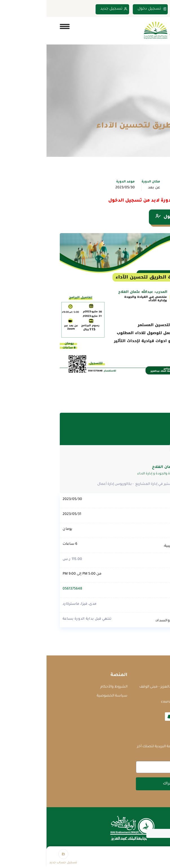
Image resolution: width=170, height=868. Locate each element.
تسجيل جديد (68, 9)
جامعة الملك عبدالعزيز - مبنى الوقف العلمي (121, 690)
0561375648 (26, 589)
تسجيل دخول (105, 9)
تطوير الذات (139, 188)
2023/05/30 (79, 188)
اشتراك (123, 784)
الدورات (134, 115)
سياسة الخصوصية (66, 696)
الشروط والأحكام (67, 687)
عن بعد (108, 188)
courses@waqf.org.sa (132, 702)
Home (152, 115)
